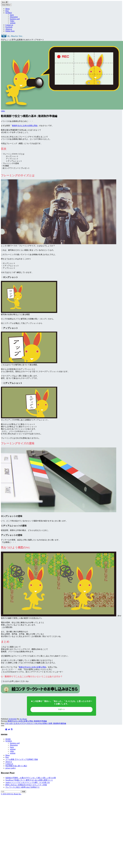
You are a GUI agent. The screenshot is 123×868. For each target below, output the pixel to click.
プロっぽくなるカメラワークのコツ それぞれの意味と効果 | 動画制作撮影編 (35, 723)
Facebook (9, 27)
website (13, 23)
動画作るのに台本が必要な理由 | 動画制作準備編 (27, 721)
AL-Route (23, 719)
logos (12, 15)
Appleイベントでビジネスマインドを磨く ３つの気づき (28, 782)
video (3, 111)
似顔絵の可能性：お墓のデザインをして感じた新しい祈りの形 (31, 778)
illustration (14, 17)
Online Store (10, 31)
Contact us (9, 25)
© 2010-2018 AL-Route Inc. (11, 794)
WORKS (9, 13)
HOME (8, 739)
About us (9, 29)
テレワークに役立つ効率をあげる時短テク (23, 787)
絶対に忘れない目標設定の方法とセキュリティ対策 (26, 785)
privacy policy (11, 768)
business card (15, 19)
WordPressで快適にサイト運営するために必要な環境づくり (29, 780)
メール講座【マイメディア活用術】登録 (22, 759)
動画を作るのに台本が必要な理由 (32, 667)
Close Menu (6, 5)
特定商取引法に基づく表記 (16, 766)
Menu (5, 2)
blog (7, 11)
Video (12, 21)
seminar (13, 749)
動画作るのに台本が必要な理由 (25, 126)
